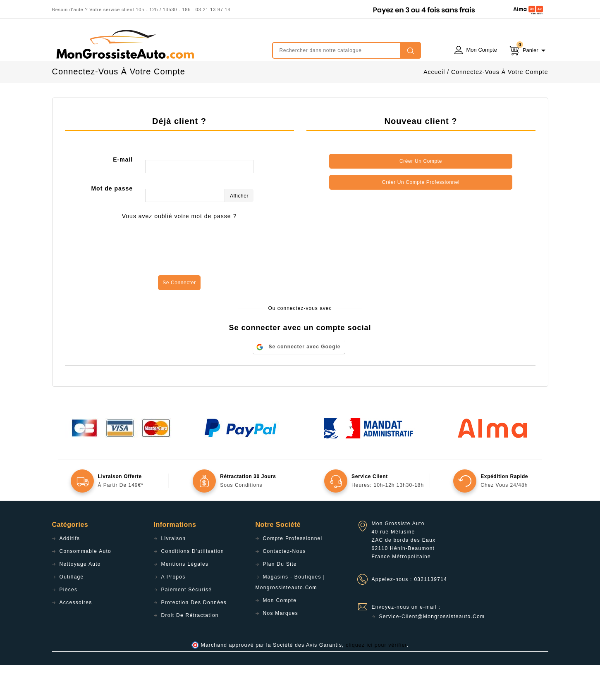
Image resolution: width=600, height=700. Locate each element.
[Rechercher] (347, 50)
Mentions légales (185, 599)
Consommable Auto (86, 586)
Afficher (239, 231)
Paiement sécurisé (187, 625)
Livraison (174, 574)
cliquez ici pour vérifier (376, 680)
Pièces (69, 625)
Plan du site (280, 599)
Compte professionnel (293, 574)
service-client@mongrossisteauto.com (432, 652)
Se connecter (179, 318)
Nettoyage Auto (80, 599)
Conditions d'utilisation (193, 586)
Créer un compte (421, 196)
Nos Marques (281, 648)
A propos (173, 612)
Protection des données (194, 638)
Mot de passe (112, 224)
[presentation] (179, 286)
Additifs (70, 574)
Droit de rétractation (190, 650)
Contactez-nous (284, 586)
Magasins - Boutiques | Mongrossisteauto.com (290, 617)
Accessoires (76, 638)
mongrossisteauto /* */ (124, 44)
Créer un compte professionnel (421, 217)
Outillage (72, 612)
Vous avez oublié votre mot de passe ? (179, 251)
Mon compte (280, 636)
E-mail (123, 195)
